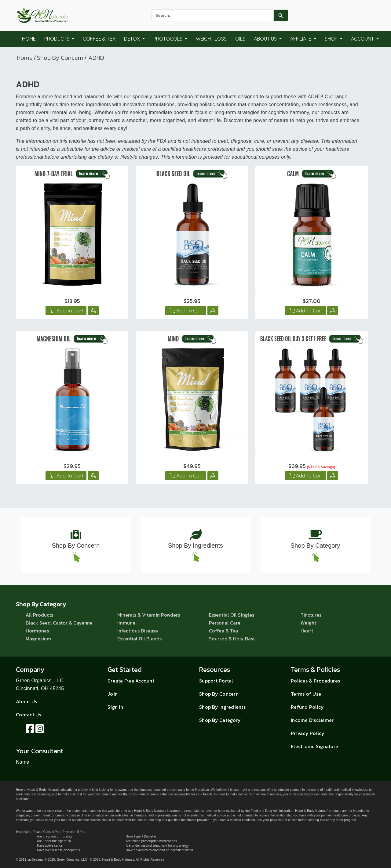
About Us (26, 701)
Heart (307, 631)
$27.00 (312, 301)
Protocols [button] (168, 39)
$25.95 (192, 301)
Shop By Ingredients (195, 546)
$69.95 (312, 466)
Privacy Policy (308, 733)
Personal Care (225, 623)
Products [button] (57, 39)
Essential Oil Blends (139, 639)
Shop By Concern (60, 58)
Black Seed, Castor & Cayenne (59, 623)
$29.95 (72, 466)
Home (29, 39)
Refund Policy (307, 707)
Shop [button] (332, 39)
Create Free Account (131, 681)
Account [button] (363, 39)
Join (113, 694)
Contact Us (29, 715)
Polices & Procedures (315, 681)
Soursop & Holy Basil (232, 639)
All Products (39, 615)
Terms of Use (306, 694)
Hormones (37, 631)
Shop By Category (315, 546)
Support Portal (216, 681)
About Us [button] (266, 39)
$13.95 (72, 301)
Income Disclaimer (312, 720)
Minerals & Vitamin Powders (149, 615)
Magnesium (38, 639)
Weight (308, 623)
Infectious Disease (138, 631)
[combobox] (213, 15)
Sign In (115, 707)
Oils (240, 39)
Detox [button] (133, 39)
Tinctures (311, 615)
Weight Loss (211, 39)
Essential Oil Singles (232, 615)
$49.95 (192, 466)
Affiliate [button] (301, 39)
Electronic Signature (314, 746)
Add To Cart (66, 311)
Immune (126, 623)
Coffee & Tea (99, 39)
